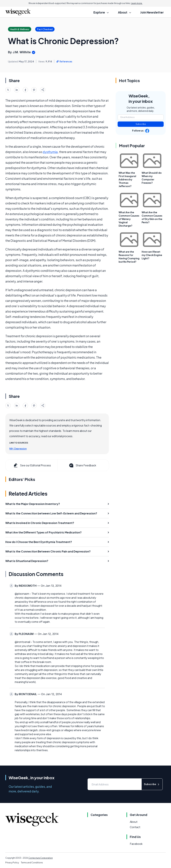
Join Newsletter (152, 12)
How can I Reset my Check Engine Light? (152, 255)
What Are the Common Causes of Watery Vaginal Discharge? (129, 219)
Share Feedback (82, 465)
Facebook (136, 844)
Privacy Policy (12, 863)
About (134, 822)
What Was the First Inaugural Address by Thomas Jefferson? (127, 179)
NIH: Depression (18, 449)
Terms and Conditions (32, 863)
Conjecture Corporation (41, 858)
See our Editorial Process (32, 465)
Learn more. (137, 3)
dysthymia (50, 152)
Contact (135, 827)
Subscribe (141, 124)
